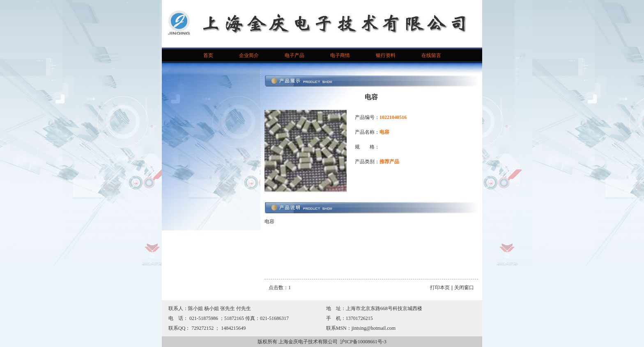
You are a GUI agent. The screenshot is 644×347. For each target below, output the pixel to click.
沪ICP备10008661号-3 (363, 342)
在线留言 (431, 55)
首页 (208, 55)
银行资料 (386, 55)
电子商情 (340, 55)
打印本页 (440, 288)
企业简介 (249, 55)
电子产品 (294, 55)
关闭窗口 (464, 288)
